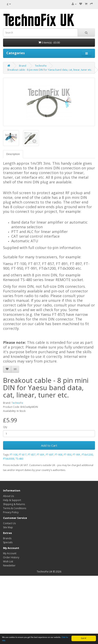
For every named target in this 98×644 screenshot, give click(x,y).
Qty (5, 427)
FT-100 (14, 455)
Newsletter (9, 566)
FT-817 (23, 455)
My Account (10, 553)
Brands (7, 538)
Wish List (8, 561)
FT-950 (68, 455)
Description (13, 154)
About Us (8, 496)
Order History (11, 557)
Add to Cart (49, 445)
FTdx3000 (9, 459)
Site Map (8, 527)
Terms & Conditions (15, 508)
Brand (23, 66)
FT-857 (32, 455)
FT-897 (50, 455)
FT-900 (59, 455)
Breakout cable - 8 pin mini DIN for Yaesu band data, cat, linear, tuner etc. (50, 70)
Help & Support (12, 500)
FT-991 (77, 455)
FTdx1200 (87, 455)
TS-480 (19, 459)
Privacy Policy (11, 512)
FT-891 (41, 455)
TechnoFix (41, 66)
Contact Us (9, 523)
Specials (8, 542)
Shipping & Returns (14, 504)
